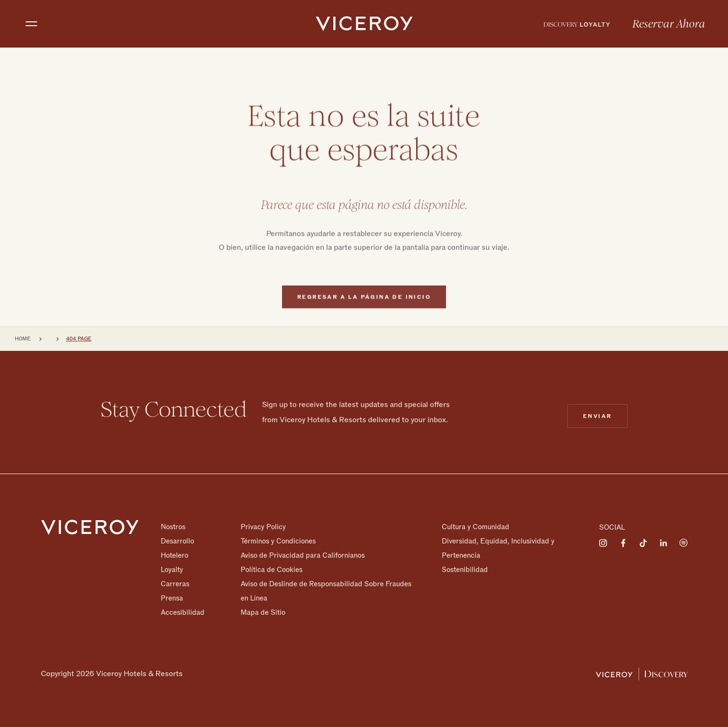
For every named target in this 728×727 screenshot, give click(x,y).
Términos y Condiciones (278, 541)
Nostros (173, 527)
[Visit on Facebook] (623, 543)
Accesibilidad (183, 612)
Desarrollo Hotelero (177, 548)
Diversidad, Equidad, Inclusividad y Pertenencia (498, 548)
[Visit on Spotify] (683, 543)
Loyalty (172, 570)
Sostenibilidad (465, 569)
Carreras (175, 584)
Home (23, 339)
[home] (364, 24)
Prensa (172, 598)
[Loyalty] (577, 24)
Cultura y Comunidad (476, 527)
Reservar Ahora (669, 24)
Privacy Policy (263, 527)
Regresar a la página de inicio (364, 315)
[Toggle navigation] (31, 24)
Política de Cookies (272, 570)
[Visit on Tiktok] (643, 543)
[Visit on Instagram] (603, 543)
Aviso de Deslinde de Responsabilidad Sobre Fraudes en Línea (326, 591)
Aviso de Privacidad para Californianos (303, 555)
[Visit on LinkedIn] (663, 543)
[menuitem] (577, 24)
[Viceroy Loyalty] (642, 674)
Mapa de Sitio (263, 612)
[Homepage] (90, 527)
